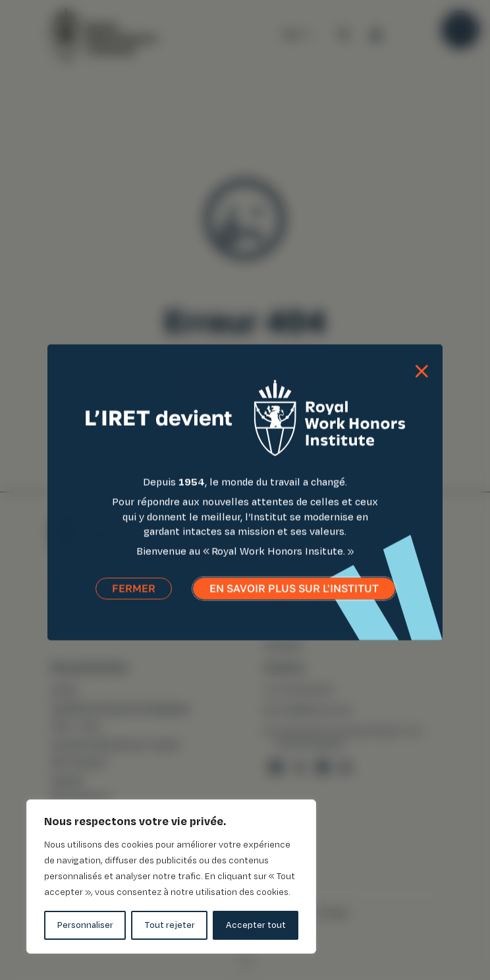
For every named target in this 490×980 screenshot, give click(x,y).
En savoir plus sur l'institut (294, 595)
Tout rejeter (170, 925)
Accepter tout (256, 925)
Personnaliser (85, 925)
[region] (171, 877)
